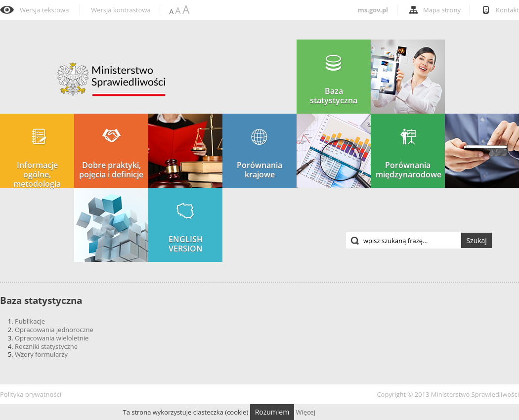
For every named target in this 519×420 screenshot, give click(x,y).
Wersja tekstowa (44, 10)
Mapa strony (442, 10)
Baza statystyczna (334, 80)
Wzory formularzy (41, 354)
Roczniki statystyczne (46, 346)
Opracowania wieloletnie (52, 338)
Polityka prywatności (31, 394)
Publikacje (30, 321)
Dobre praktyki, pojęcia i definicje (111, 154)
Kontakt (507, 10)
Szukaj (476, 240)
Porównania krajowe (259, 154)
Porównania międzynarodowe (409, 154)
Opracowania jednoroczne (54, 330)
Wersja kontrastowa (121, 10)
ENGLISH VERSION (186, 228)
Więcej (306, 412)
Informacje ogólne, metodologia (37, 159)
